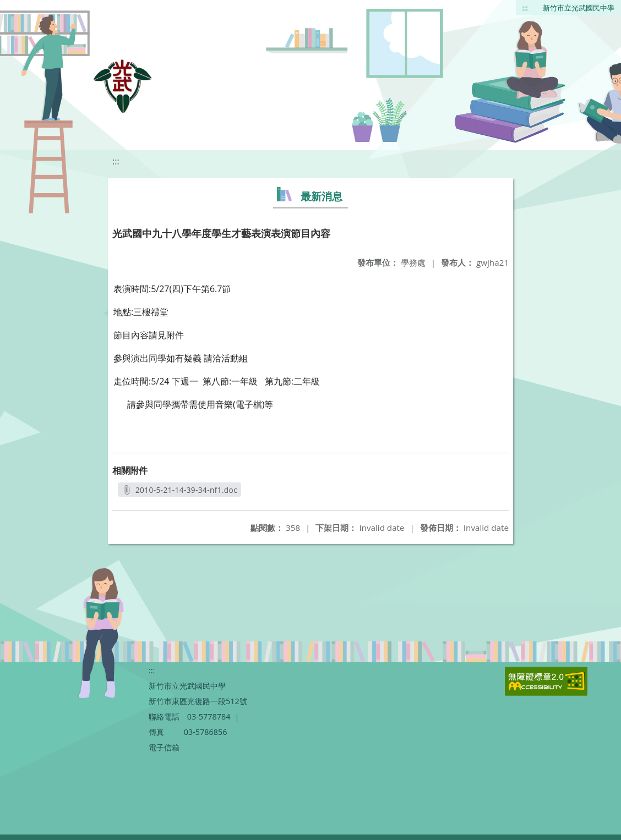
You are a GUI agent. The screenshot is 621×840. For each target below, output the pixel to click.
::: (525, 8)
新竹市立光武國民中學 (579, 8)
